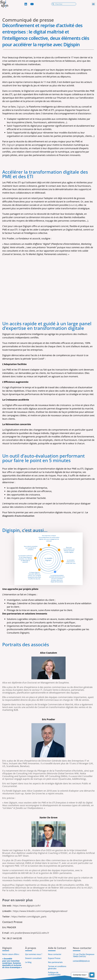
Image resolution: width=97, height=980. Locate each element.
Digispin (21, 107)
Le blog (28, 962)
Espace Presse (54, 958)
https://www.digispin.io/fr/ (27, 906)
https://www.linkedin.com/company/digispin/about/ (40, 911)
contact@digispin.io (81, 961)
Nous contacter (55, 954)
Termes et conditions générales (57, 967)
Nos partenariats (55, 962)
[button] (93, 4)
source (73, 205)
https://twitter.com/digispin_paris (29, 917)
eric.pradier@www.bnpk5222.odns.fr (30, 933)
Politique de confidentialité (54, 974)
